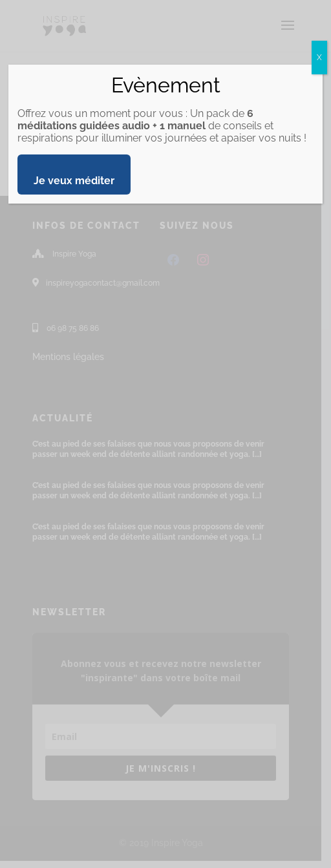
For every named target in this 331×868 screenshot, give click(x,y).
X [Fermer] (319, 58)
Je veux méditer (74, 181)
